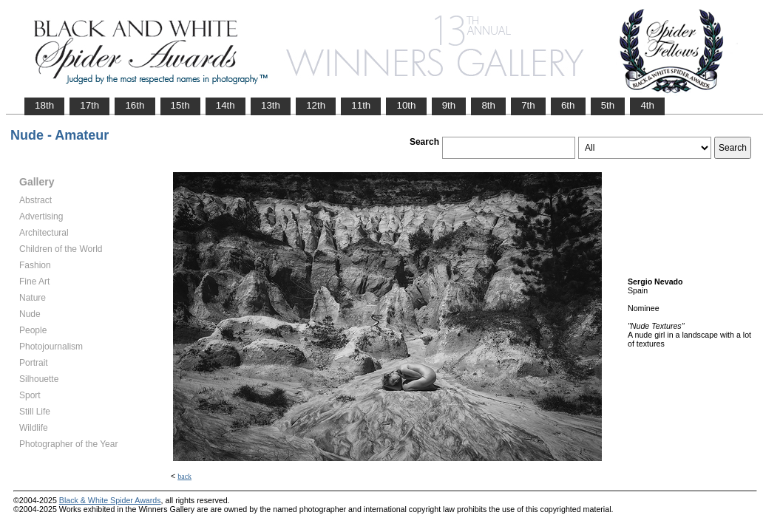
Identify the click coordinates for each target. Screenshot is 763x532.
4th (647, 105)
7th (528, 105)
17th (89, 105)
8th (488, 105)
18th (44, 105)
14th (225, 105)
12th (316, 105)
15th (180, 105)
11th (361, 105)
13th (271, 105)
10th (406, 105)
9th (449, 105)
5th (608, 105)
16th (135, 105)
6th (568, 105)
